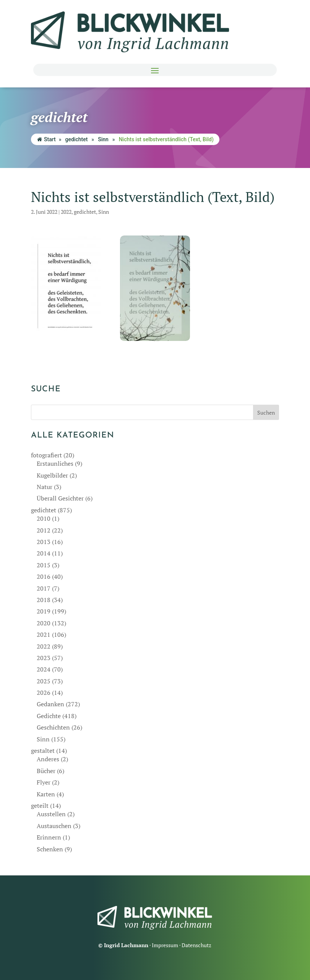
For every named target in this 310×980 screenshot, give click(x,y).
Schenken (50, 849)
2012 (44, 530)
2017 (44, 588)
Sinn (103, 139)
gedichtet (77, 139)
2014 (44, 553)
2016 (44, 576)
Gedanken (50, 704)
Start (46, 139)
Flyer (44, 782)
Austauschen (54, 826)
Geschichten (53, 727)
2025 (44, 681)
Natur (45, 487)
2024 (44, 669)
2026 (44, 693)
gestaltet (43, 751)
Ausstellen (51, 814)
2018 (44, 600)
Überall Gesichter (60, 498)
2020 (44, 623)
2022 (66, 212)
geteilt (40, 806)
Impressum (165, 945)
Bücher (46, 771)
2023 (44, 658)
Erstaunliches (55, 463)
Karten (46, 794)
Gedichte (49, 716)
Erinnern (49, 837)
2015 (44, 565)
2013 (44, 542)
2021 (44, 634)
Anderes (48, 759)
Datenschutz (196, 945)
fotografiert (46, 455)
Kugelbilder (52, 475)
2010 (44, 518)
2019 (44, 611)
